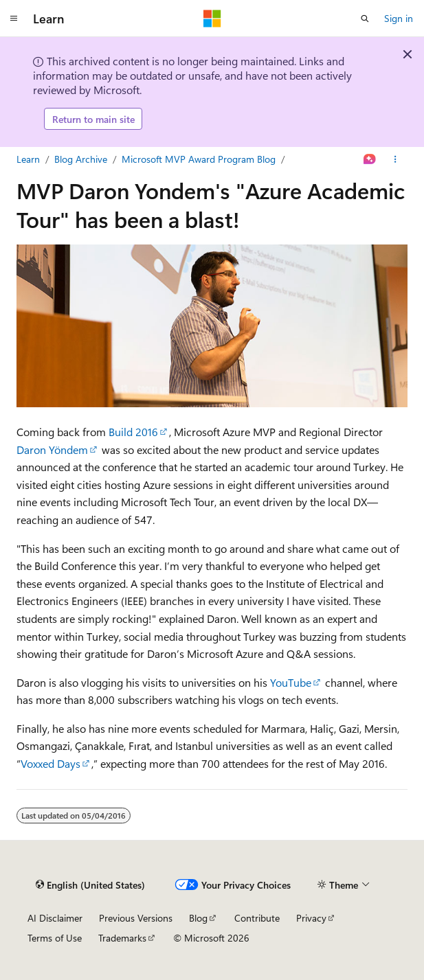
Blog (198, 918)
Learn (28, 159)
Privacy (311, 918)
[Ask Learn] (370, 159)
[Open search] (365, 19)
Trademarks (122, 938)
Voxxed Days (51, 763)
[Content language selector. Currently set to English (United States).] (90, 885)
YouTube (291, 682)
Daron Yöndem (52, 449)
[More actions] (395, 159)
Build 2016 (133, 432)
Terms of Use (55, 938)
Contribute (257, 918)
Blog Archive (81, 159)
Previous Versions (136, 918)
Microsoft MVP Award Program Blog (199, 159)
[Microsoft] (212, 19)
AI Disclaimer (55, 918)
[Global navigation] (14, 19)
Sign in (399, 18)
